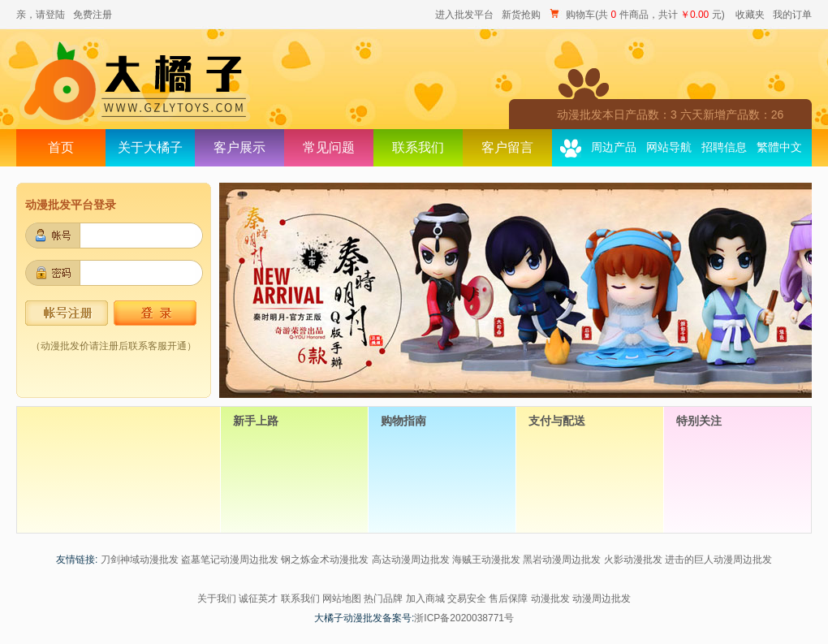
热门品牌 (383, 599)
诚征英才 (258, 599)
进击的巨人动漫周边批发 (718, 560)
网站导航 (669, 147)
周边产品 (614, 147)
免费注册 (93, 15)
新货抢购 (521, 15)
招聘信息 (724, 147)
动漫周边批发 (602, 599)
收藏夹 (750, 15)
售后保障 (508, 599)
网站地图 (342, 599)
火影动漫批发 (633, 560)
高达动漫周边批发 (411, 560)
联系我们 (418, 147)
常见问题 (329, 147)
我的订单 (792, 15)
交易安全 (467, 599)
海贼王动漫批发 (486, 560)
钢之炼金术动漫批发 (325, 560)
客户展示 (239, 147)
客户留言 (507, 147)
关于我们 (217, 599)
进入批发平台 (464, 15)
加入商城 (425, 599)
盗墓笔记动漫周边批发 (230, 560)
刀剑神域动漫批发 (140, 560)
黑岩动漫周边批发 (562, 560)
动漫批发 (550, 599)
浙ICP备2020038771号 (464, 618)
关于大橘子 (150, 147)
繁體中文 (779, 147)
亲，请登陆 (41, 15)
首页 (61, 147)
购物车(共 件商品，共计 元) (638, 15)
